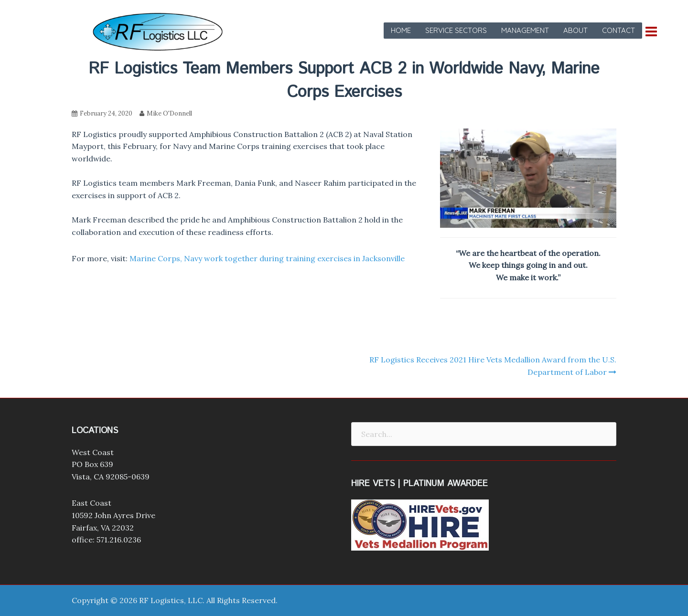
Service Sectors (456, 30)
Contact (618, 30)
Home (401, 30)
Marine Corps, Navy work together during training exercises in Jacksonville (267, 258)
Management (525, 30)
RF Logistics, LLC (171, 600)
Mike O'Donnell (169, 113)
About (575, 30)
